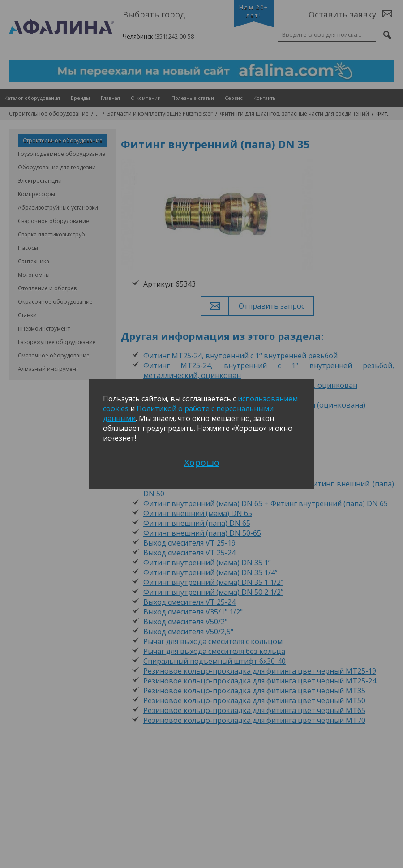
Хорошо (202, 462)
